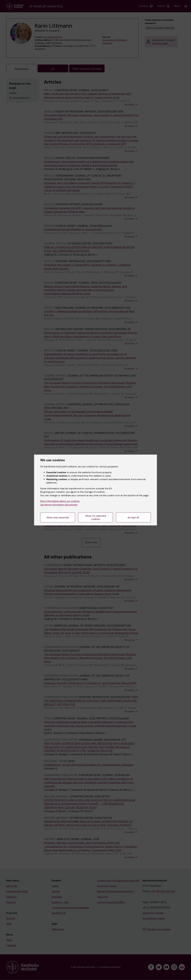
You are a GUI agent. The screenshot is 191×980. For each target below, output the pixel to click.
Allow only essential (58, 517)
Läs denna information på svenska (59, 505)
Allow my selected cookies (96, 517)
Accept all (133, 517)
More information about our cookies (60, 501)
